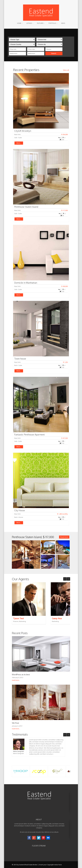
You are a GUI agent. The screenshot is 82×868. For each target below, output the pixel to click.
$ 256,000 (65, 134)
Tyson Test (18, 618)
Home (19, 23)
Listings (29, 23)
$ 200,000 (65, 286)
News (63, 23)
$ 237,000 (65, 438)
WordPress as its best (21, 675)
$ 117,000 (65, 210)
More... (19, 143)
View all (66, 70)
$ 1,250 (65, 362)
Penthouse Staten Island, (33, 537)
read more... (16, 680)
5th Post (15, 723)
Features (40, 23)
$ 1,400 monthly (62, 514)
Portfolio (52, 23)
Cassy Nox (57, 618)
